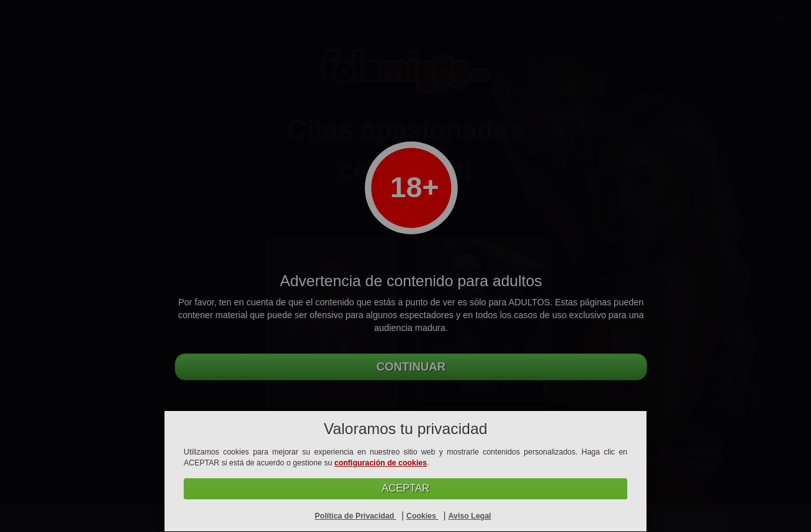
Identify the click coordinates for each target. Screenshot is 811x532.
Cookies (422, 516)
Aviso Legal (470, 516)
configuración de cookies (381, 463)
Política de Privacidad (356, 516)
